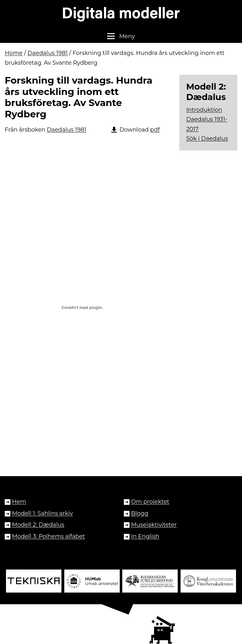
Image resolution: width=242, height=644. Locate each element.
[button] (121, 36)
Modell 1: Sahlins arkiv (42, 513)
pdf (155, 130)
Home (14, 53)
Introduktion (204, 110)
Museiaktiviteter (154, 525)
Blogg (140, 513)
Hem (19, 502)
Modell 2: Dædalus (38, 525)
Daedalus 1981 (48, 53)
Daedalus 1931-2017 (207, 124)
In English (145, 536)
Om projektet (150, 502)
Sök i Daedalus (207, 139)
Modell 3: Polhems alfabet (48, 536)
